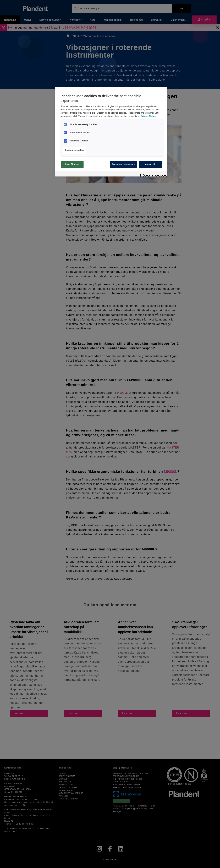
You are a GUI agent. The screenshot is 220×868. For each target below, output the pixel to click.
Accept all (150, 164)
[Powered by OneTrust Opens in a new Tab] (152, 174)
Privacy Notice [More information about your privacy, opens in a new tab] (148, 116)
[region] (111, 132)
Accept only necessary (123, 164)
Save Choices (72, 164)
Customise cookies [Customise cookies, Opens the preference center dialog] (75, 150)
